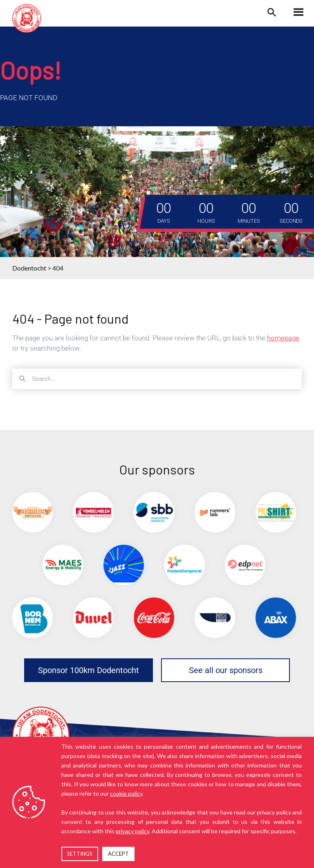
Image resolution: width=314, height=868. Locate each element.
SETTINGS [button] (80, 854)
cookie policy (126, 793)
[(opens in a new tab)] (33, 512)
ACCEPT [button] (118, 854)
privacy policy (132, 831)
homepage (283, 338)
